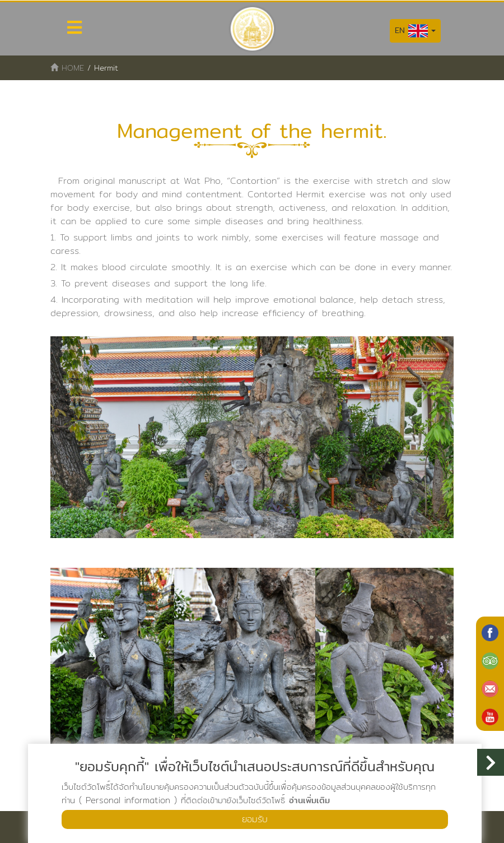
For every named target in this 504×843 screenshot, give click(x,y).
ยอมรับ (255, 819)
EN (415, 31)
